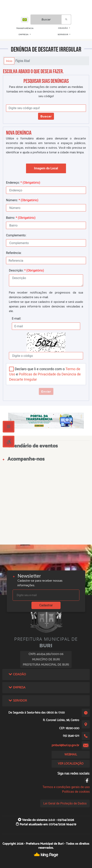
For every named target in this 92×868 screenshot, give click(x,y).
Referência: (14, 253)
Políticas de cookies (76, 792)
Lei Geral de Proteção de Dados (65, 803)
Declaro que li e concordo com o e (45, 374)
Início (9, 61)
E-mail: (16, 319)
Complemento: (16, 235)
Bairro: (21, 218)
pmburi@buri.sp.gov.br (65, 745)
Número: (22, 200)
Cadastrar (46, 605)
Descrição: (26, 270)
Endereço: (23, 183)
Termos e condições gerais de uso (66, 787)
